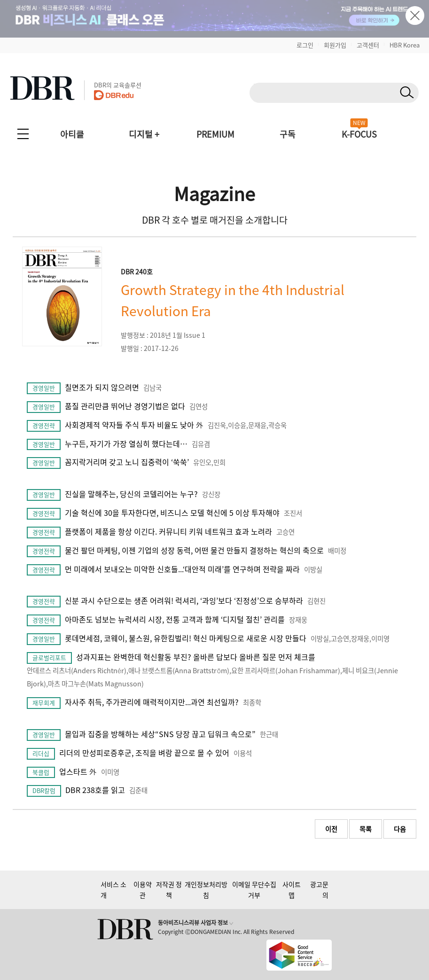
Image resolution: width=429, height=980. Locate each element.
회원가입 (335, 45)
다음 (400, 829)
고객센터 (368, 45)
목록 (366, 829)
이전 (331, 829)
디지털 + (144, 134)
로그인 (305, 45)
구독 (288, 134)
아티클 (72, 134)
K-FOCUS (359, 134)
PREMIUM (215, 134)
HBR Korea (405, 45)
